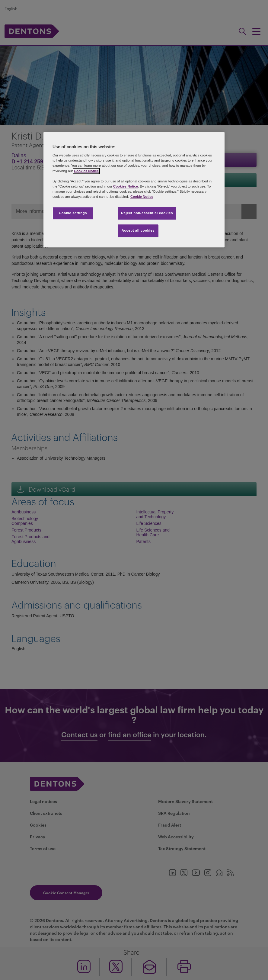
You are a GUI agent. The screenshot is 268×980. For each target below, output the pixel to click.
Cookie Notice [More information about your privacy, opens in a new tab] (142, 197)
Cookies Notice (86, 171)
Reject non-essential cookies (147, 213)
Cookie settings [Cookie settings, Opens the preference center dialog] (73, 213)
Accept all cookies (138, 230)
